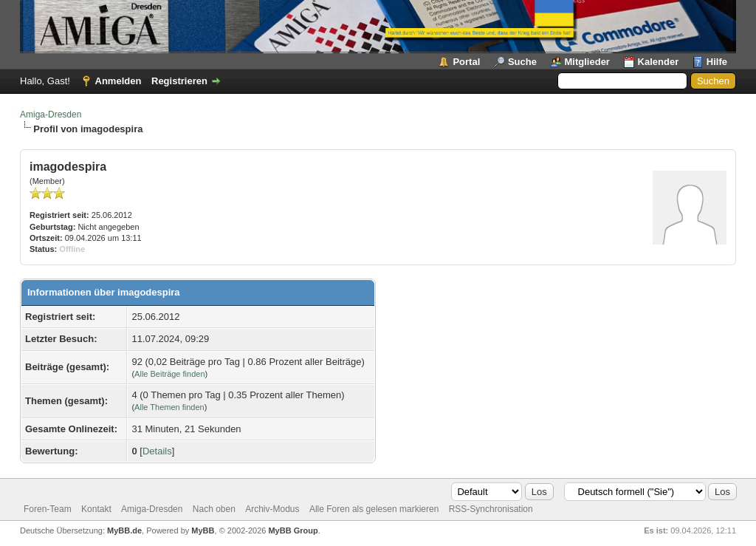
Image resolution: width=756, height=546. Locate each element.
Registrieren (179, 81)
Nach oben (214, 509)
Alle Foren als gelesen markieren (374, 509)
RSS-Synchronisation (491, 509)
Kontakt (96, 509)
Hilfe (717, 62)
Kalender (659, 62)
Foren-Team (48, 509)
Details (157, 451)
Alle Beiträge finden (169, 374)
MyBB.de (124, 530)
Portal (466, 62)
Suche (522, 62)
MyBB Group (293, 530)
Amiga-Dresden (51, 115)
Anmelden (118, 81)
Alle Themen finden (169, 407)
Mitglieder (587, 62)
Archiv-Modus (272, 509)
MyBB (203, 530)
